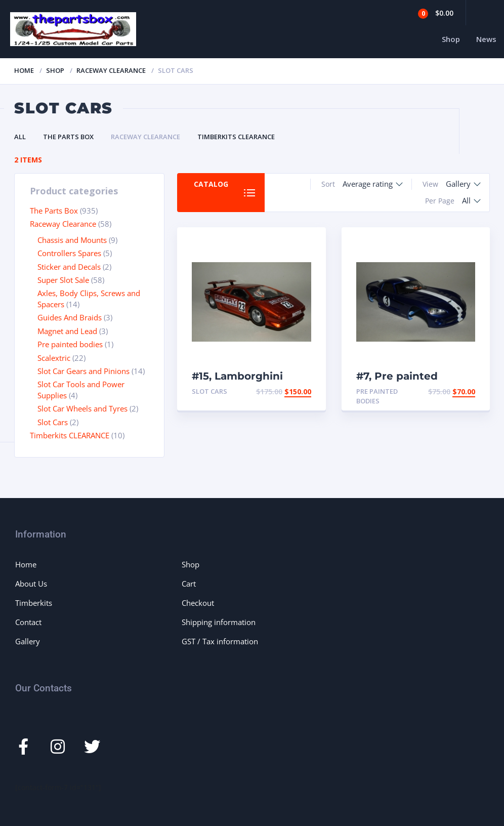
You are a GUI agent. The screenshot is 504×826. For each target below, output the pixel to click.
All (20, 137)
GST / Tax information (220, 641)
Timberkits (34, 603)
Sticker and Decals (69, 267)
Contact (28, 622)
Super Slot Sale (63, 280)
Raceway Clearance (111, 70)
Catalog (211, 184)
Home (24, 70)
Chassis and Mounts (72, 240)
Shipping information (219, 622)
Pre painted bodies (70, 344)
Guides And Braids (70, 317)
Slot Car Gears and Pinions (83, 371)
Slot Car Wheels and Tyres (82, 408)
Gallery (28, 641)
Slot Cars (53, 422)
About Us (31, 584)
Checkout (198, 603)
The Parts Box (68, 137)
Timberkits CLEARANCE (236, 137)
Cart (189, 584)
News (486, 39)
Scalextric (54, 358)
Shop (451, 39)
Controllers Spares (69, 253)
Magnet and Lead (67, 331)
